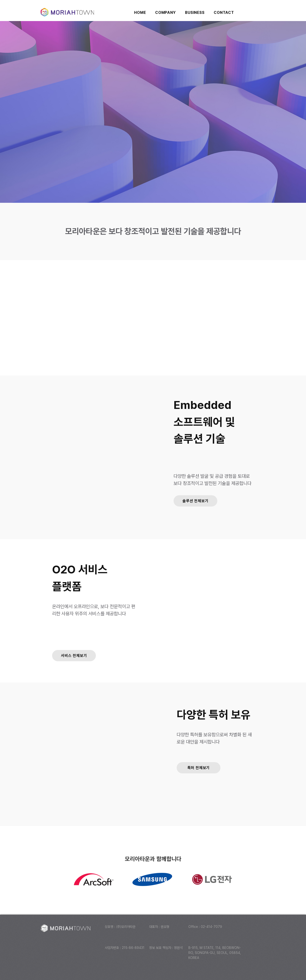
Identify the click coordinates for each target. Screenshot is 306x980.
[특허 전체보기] (199, 768)
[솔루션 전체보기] (195, 501)
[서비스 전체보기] (74, 656)
